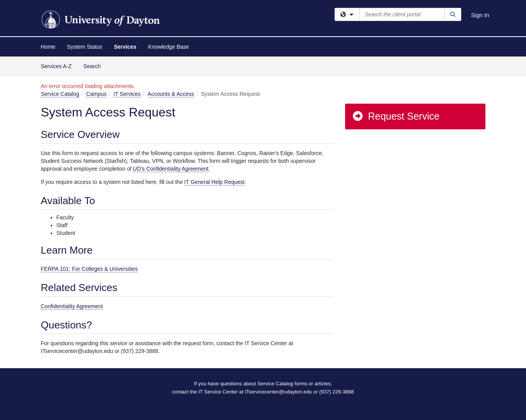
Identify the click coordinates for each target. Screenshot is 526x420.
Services (125, 47)
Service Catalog (60, 94)
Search (95, 66)
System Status (85, 47)
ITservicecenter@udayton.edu (278, 392)
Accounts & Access (171, 94)
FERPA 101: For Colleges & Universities (89, 269)
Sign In (480, 15)
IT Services (127, 94)
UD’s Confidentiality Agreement (171, 169)
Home (48, 47)
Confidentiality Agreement (72, 306)
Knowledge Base (169, 47)
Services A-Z (56, 66)
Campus (96, 94)
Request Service (396, 116)
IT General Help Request (215, 182)
